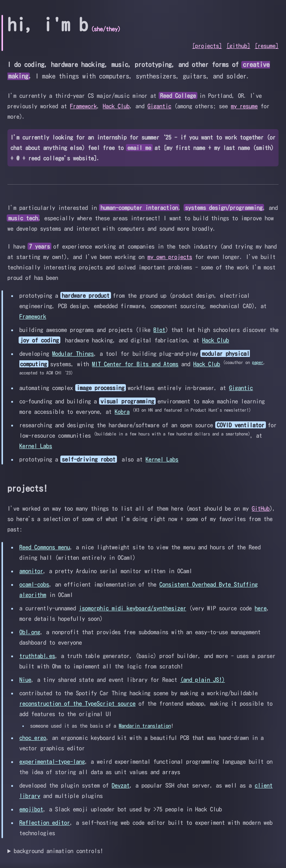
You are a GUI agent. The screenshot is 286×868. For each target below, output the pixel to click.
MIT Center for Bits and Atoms (135, 364)
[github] (238, 46)
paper (258, 362)
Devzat (121, 785)
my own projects (170, 257)
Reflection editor (45, 823)
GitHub (261, 508)
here (261, 608)
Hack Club (116, 106)
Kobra (122, 412)
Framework (83, 106)
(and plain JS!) (203, 680)
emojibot (31, 809)
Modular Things (73, 354)
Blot (159, 330)
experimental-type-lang (52, 762)
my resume (244, 106)
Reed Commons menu (45, 547)
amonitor (31, 571)
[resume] (267, 46)
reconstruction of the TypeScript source (77, 703)
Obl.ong (30, 632)
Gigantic (159, 106)
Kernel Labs (36, 446)
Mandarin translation (145, 726)
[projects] (207, 46)
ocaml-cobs (34, 584)
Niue (25, 680)
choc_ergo (33, 738)
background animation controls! (58, 851)
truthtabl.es (37, 656)
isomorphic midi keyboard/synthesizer (133, 608)
